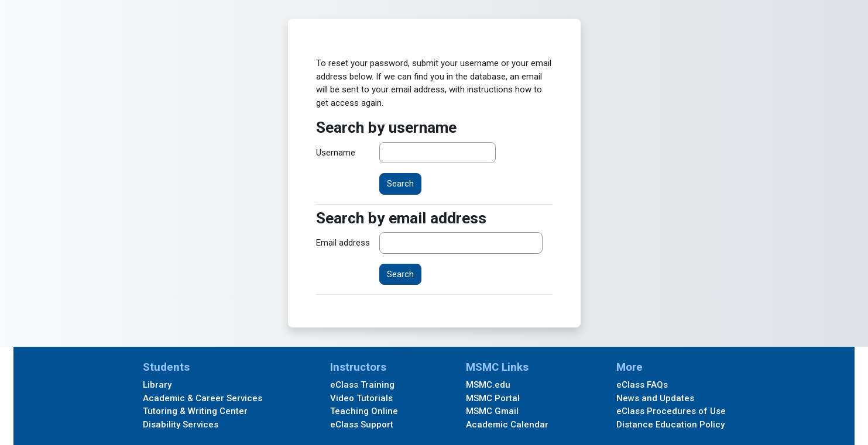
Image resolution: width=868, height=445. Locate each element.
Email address (343, 243)
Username (336, 153)
